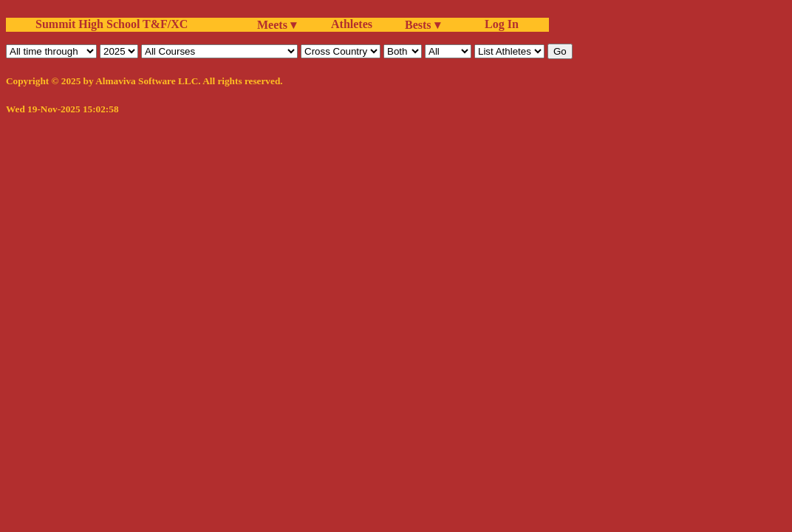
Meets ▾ (277, 25)
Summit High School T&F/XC (112, 24)
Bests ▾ (423, 25)
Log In (499, 24)
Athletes (352, 24)
